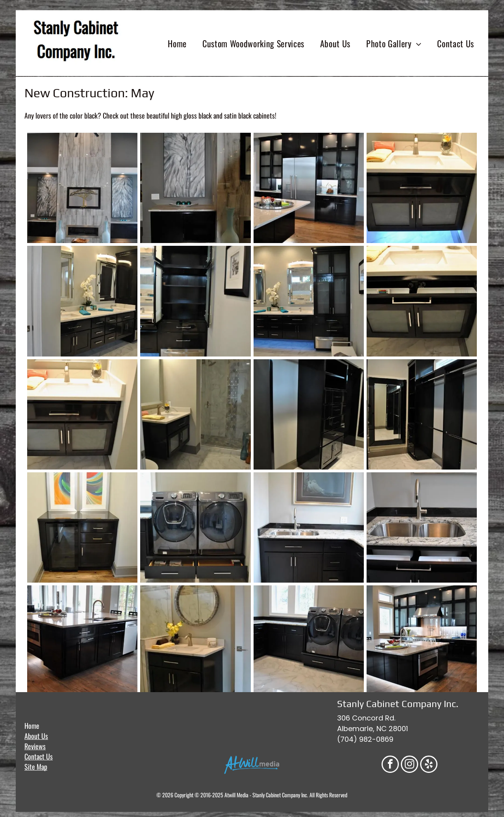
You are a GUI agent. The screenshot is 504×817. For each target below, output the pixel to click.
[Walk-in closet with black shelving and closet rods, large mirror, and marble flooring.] (422, 414)
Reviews (35, 746)
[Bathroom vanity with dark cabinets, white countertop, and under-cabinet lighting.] (422, 188)
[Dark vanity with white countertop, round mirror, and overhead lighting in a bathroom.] (195, 641)
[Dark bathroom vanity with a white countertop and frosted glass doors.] (82, 414)
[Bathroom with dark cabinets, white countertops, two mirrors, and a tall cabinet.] (82, 301)
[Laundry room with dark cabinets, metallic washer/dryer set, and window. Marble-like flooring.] (309, 641)
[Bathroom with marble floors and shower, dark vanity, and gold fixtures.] (195, 414)
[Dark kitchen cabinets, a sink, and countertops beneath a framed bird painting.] (309, 527)
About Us (36, 736)
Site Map (36, 767)
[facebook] (390, 765)
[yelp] (429, 765)
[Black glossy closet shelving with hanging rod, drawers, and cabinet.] (309, 414)
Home (32, 726)
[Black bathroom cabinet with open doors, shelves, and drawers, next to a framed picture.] (195, 301)
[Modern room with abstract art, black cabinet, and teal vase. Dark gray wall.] (195, 188)
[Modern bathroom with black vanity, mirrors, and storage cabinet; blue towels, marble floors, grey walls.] (309, 301)
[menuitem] (177, 43)
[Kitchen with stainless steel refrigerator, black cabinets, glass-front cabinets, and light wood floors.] (309, 188)
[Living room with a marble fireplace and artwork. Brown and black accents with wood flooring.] (82, 188)
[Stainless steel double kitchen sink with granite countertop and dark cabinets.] (422, 527)
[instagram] (409, 765)
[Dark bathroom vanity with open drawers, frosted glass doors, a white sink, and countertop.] (422, 301)
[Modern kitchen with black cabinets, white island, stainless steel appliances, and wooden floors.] (422, 641)
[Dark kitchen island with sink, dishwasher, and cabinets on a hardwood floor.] (82, 641)
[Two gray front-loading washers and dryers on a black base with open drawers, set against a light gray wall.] (195, 527)
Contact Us (39, 756)
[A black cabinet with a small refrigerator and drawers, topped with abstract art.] (82, 527)
